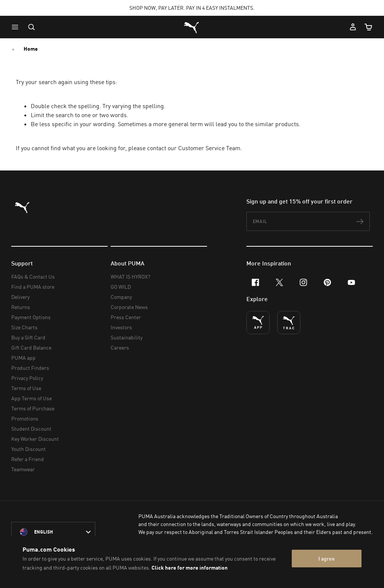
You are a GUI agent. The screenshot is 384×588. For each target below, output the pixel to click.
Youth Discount (28, 449)
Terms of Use (26, 388)
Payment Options (31, 317)
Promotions (25, 418)
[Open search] (31, 27)
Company (121, 297)
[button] (17, 27)
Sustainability (127, 337)
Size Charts (24, 327)
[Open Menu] (17, 27)
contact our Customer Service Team (194, 148)
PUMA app (23, 358)
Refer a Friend (28, 459)
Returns (21, 307)
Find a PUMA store (33, 287)
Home (31, 49)
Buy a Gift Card (28, 337)
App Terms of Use (31, 398)
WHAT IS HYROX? (130, 277)
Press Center (126, 317)
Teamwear (23, 469)
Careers (120, 348)
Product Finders (30, 368)
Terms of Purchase (33, 408)
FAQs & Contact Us (33, 277)
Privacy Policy (27, 378)
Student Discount (31, 429)
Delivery (20, 297)
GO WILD (121, 287)
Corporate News (129, 307)
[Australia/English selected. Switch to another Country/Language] (53, 532)
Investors (121, 327)
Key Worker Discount (35, 439)
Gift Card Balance (31, 348)
